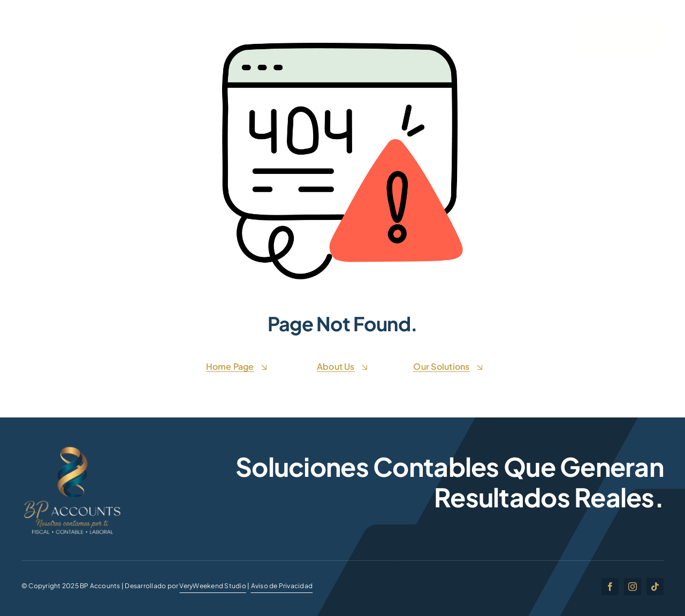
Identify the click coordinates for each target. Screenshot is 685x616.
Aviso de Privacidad (282, 586)
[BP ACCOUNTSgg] (72, 448)
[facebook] (610, 587)
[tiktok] (655, 587)
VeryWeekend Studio (212, 586)
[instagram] (633, 587)
